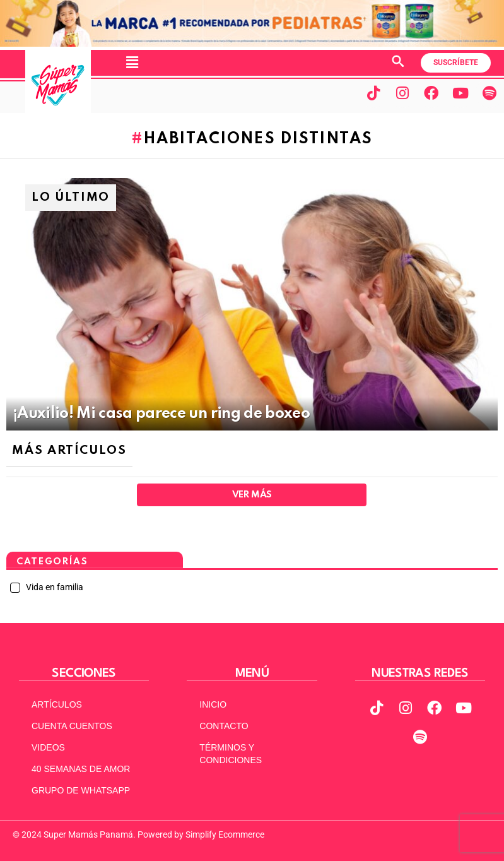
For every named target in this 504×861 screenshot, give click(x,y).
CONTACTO (224, 726)
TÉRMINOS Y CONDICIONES (231, 754)
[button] (132, 62)
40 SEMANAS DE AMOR (81, 769)
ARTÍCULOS (57, 704)
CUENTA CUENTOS (72, 726)
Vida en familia (54, 587)
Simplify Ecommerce (225, 834)
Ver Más (252, 495)
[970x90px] (252, 44)
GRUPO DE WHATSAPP (81, 790)
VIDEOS (48, 747)
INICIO (213, 704)
